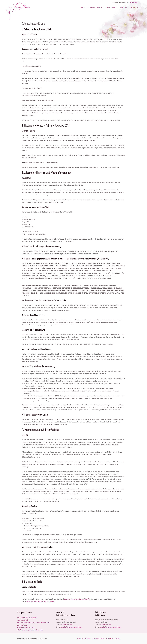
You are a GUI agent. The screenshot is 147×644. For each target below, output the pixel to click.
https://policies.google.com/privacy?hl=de (41, 601)
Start (88, 7)
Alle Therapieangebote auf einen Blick (30, 630)
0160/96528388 (67, 624)
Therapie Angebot (99, 7)
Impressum (110, 639)
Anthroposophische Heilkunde (27, 617)
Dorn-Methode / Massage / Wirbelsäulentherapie (34, 622)
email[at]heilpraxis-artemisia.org (72, 627)
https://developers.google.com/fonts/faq (77, 599)
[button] (105, 7)
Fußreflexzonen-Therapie (26, 627)
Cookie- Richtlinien (98, 639)
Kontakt (135, 7)
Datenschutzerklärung (83, 639)
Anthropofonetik (114, 7)
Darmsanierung (22, 625)
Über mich (125, 7)
